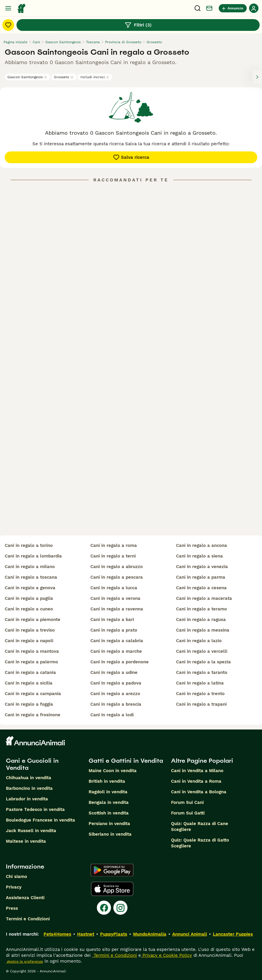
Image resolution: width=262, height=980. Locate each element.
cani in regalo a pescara (117, 577)
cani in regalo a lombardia (33, 556)
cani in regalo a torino (29, 545)
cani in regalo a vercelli (202, 651)
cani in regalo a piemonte (33, 620)
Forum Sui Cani (187, 802)
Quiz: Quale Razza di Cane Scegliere (200, 827)
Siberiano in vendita (110, 834)
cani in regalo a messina (203, 630)
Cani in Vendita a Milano (197, 771)
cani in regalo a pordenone (120, 662)
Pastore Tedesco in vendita (35, 809)
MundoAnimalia (150, 934)
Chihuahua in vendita (29, 778)
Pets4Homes (57, 934)
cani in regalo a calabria (117, 641)
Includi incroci (95, 77)
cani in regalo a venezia (202, 567)
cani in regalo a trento (200, 694)
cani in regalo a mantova (32, 651)
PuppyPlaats (114, 934)
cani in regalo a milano (30, 567)
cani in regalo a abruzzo (117, 567)
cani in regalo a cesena (201, 588)
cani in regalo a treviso (30, 630)
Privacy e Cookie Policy (166, 955)
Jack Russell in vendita (31, 831)
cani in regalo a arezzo (115, 694)
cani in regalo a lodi (112, 715)
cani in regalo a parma (201, 577)
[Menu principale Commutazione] (8, 8)
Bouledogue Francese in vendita (40, 820)
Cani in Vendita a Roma (196, 781)
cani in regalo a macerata (204, 598)
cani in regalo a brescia (116, 704)
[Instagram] (120, 908)
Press (12, 908)
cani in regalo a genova (30, 588)
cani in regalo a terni (113, 556)
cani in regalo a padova (116, 683)
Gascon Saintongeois (27, 77)
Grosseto (64, 77)
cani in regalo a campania (33, 694)
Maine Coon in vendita (113, 771)
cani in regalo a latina (200, 683)
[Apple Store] (112, 889)
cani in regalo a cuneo (29, 609)
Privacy (14, 887)
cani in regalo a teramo (202, 609)
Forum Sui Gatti (188, 813)
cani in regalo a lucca (114, 588)
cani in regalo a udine (114, 672)
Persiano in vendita (109, 824)
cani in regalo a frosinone (33, 715)
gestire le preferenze (24, 961)
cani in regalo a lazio (199, 641)
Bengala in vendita (109, 802)
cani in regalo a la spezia (203, 662)
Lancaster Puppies (233, 934)
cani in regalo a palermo (31, 662)
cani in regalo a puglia (29, 598)
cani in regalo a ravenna (117, 609)
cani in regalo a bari (112, 620)
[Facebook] (104, 908)
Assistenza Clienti (25, 898)
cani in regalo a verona (115, 598)
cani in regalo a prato (114, 630)
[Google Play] (112, 870)
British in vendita (107, 781)
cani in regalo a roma (114, 545)
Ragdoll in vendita (108, 792)
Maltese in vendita (26, 841)
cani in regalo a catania (30, 672)
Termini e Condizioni (28, 919)
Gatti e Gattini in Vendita (126, 761)
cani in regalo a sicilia (29, 683)
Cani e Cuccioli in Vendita (32, 764)
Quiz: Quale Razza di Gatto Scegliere (200, 843)
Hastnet (86, 934)
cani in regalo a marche (116, 651)
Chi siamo (16, 877)
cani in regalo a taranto (202, 672)
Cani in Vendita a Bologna (199, 792)
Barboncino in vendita (29, 788)
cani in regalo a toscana (31, 577)
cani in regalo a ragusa (201, 620)
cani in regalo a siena (199, 556)
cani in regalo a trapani (201, 704)
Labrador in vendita (27, 799)
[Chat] (209, 8)
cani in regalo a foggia (29, 704)
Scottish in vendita (109, 813)
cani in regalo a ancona (202, 545)
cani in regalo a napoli (29, 641)
